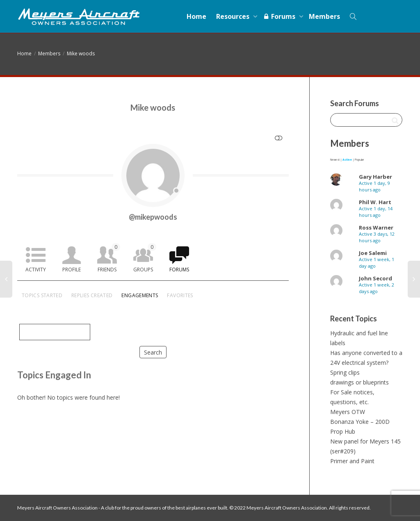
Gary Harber (375, 177)
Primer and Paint (352, 461)
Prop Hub (343, 431)
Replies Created (92, 295)
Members (324, 16)
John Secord (375, 278)
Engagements (140, 295)
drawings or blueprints (360, 382)
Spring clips (345, 372)
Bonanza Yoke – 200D (360, 422)
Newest (335, 160)
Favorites (180, 295)
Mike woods (81, 53)
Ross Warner (376, 228)
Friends (109, 258)
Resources (234, 16)
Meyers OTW (348, 412)
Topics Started (42, 295)
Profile (72, 270)
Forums (280, 16)
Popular (359, 160)
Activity (36, 270)
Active (347, 160)
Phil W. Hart (375, 202)
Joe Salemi (373, 253)
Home (196, 16)
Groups (145, 258)
